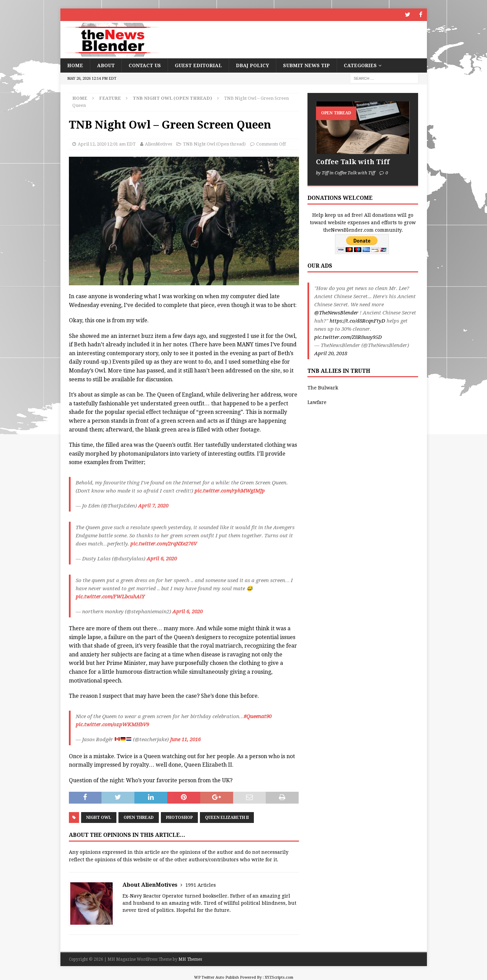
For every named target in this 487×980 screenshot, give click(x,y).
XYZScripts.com (279, 977)
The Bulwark (323, 387)
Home (75, 65)
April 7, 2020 (153, 505)
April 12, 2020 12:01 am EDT (107, 144)
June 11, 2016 (185, 739)
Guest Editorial (198, 65)
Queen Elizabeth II (227, 817)
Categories (360, 65)
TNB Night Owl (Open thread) (214, 144)
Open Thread (139, 817)
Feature (110, 98)
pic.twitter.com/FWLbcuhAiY (110, 596)
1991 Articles (201, 884)
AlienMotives (158, 144)
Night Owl (99, 817)
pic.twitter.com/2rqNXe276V (164, 543)
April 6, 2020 (162, 558)
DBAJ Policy (252, 65)
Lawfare (317, 402)
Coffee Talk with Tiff (353, 161)
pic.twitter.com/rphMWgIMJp (230, 490)
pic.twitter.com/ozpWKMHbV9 (112, 724)
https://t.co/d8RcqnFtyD (357, 320)
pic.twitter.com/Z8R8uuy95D (348, 337)
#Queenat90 (258, 716)
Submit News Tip (306, 65)
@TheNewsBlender (336, 312)
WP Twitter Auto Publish (217, 977)
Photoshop (179, 817)
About (106, 65)
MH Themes (190, 959)
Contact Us (145, 65)
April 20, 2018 (331, 353)
